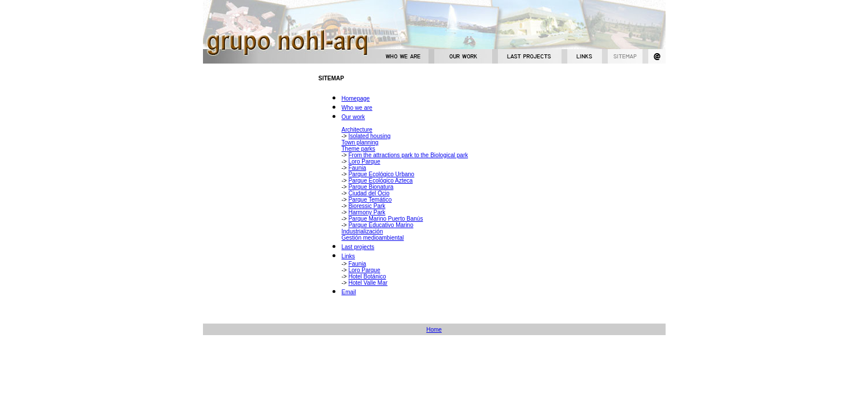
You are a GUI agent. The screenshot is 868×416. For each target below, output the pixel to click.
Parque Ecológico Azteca (380, 181)
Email (349, 292)
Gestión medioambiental (373, 238)
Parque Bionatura (371, 187)
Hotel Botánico (367, 276)
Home (434, 330)
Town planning (360, 142)
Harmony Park (367, 212)
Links (348, 256)
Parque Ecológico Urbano (381, 174)
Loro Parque (364, 161)
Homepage (356, 99)
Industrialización (363, 231)
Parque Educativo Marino (381, 225)
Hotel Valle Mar (368, 283)
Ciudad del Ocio (369, 193)
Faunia (357, 168)
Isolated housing (369, 136)
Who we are (357, 108)
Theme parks (359, 149)
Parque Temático (370, 200)
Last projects (358, 247)
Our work (354, 117)
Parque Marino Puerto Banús (385, 219)
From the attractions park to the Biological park (408, 155)
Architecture (357, 130)
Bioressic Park (367, 206)
